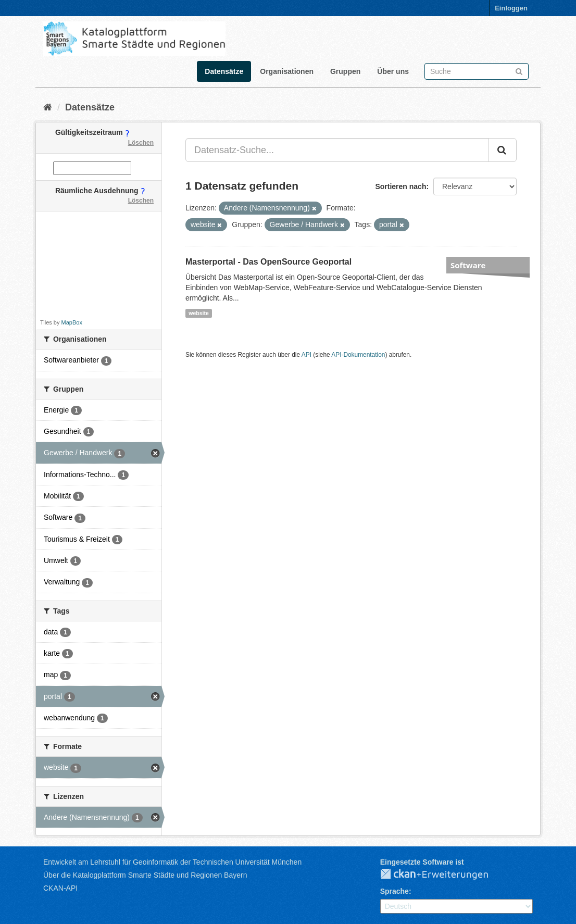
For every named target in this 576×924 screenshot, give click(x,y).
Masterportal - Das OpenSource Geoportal (268, 262)
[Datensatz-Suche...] (337, 150)
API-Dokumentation (358, 355)
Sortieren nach (400, 186)
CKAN (443, 875)
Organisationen (287, 71)
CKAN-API (60, 888)
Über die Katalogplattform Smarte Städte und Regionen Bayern (145, 875)
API (306, 355)
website (199, 313)
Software (468, 265)
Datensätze (224, 71)
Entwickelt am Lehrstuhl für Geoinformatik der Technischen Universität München (172, 862)
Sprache (395, 891)
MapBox (72, 322)
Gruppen (345, 71)
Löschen (141, 143)
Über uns (393, 71)
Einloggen (511, 8)
